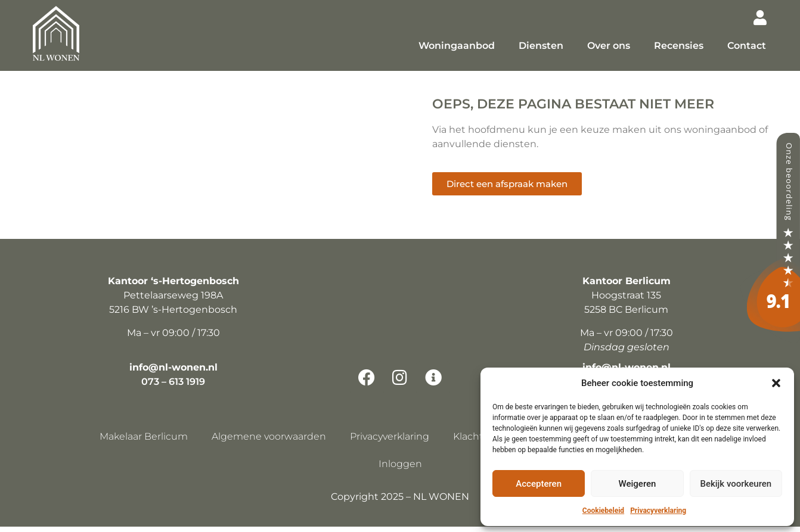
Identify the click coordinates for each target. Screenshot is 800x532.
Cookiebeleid (603, 511)
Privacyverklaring (658, 511)
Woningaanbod (457, 46)
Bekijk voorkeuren (736, 484)
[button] (776, 383)
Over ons (609, 46)
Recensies (679, 46)
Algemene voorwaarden (269, 442)
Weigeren (638, 484)
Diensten (541, 46)
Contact (747, 46)
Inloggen (400, 469)
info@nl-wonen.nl (173, 373)
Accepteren (539, 484)
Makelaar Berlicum (144, 442)
